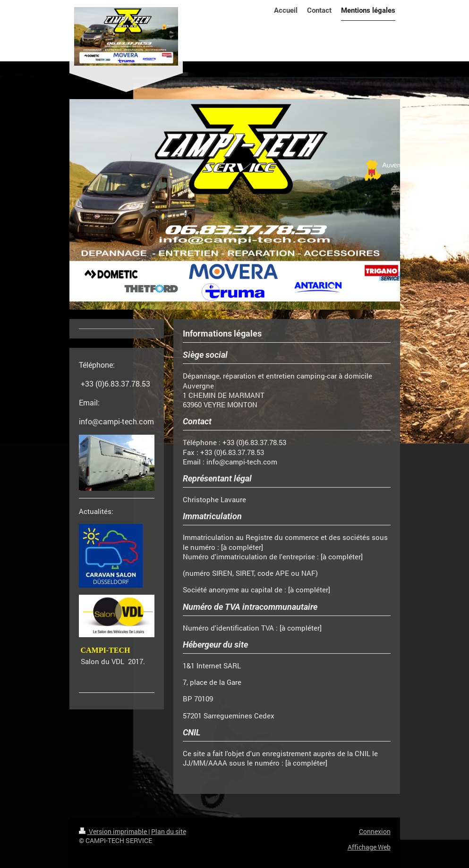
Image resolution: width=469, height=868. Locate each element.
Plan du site (169, 831)
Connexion (375, 831)
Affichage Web (369, 847)
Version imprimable (114, 831)
